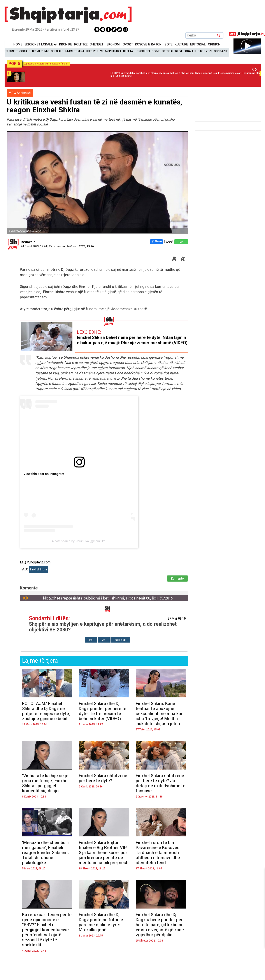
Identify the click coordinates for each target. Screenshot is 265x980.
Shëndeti (97, 44)
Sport (128, 44)
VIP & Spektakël (111, 51)
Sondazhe (221, 51)
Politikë (81, 44)
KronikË (66, 44)
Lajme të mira (75, 51)
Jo (104, 640)
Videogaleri (188, 51)
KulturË (181, 44)
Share (156, 241)
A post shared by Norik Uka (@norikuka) (79, 541)
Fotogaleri (170, 51)
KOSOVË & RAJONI (149, 44)
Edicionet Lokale (41, 44)
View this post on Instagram (44, 474)
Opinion (214, 44)
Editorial (198, 44)
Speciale (57, 51)
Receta (128, 51)
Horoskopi (142, 51)
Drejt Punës (41, 51)
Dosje (156, 51)
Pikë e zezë (205, 51)
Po (91, 640)
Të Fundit (12, 51)
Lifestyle (92, 51)
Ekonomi (114, 44)
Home (18, 44)
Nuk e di (120, 640)
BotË (168, 44)
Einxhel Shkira (38, 570)
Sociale (25, 51)
